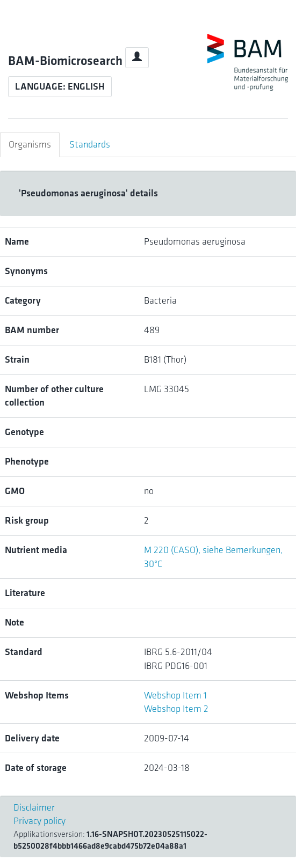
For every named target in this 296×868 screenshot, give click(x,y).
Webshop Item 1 (175, 695)
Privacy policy (39, 821)
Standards (90, 144)
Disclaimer (34, 807)
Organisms (30, 144)
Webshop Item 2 (176, 709)
